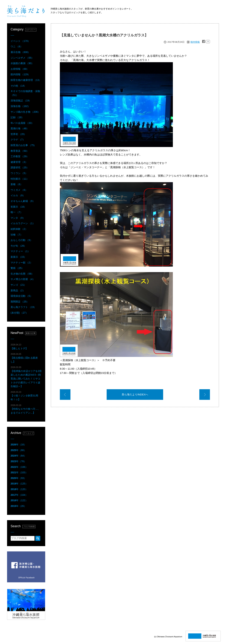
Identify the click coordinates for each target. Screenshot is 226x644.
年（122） (19, 500)
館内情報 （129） (20, 74)
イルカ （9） (18, 195)
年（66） (18, 450)
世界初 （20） (18, 134)
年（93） (18, 478)
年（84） (18, 456)
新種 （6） (17, 184)
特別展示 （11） (20, 179)
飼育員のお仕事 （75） (23, 145)
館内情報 (195, 42)
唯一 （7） (17, 212)
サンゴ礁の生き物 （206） (25, 112)
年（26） (18, 506)
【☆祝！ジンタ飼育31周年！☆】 (24, 396)
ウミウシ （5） (19, 173)
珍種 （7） (17, 235)
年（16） (18, 445)
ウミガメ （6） (19, 190)
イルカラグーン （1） (23, 223)
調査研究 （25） (20, 167)
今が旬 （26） (18, 246)
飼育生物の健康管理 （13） (26, 80)
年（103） (19, 472)
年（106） (19, 467)
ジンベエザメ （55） (22, 58)
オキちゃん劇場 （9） (23, 201)
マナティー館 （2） (22, 263)
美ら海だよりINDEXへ (135, 394)
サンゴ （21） (18, 285)
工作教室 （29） (20, 156)
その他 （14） (18, 86)
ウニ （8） (17, 46)
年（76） (18, 461)
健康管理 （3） (19, 162)
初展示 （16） (18, 207)
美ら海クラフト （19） (23, 307)
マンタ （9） (18, 218)
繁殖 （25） (17, 268)
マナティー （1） (20, 251)
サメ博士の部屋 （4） (23, 279)
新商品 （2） (18, 290)
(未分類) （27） (19, 313)
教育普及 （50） (20, 151)
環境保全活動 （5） (22, 296)
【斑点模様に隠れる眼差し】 (24, 358)
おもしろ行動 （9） (22, 240)
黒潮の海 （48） (20, 128)
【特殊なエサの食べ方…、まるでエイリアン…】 (25, 409)
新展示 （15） (18, 257)
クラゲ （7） (18, 140)
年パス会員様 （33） (22, 123)
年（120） (19, 489)
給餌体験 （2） (19, 229)
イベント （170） (20, 41)
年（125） (19, 484)
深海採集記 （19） (21, 101)
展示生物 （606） (20, 52)
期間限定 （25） (20, 302)
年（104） (19, 495)
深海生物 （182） (20, 106)
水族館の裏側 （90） (22, 63)
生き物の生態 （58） (22, 274)
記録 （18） (17, 117)
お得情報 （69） (20, 69)
